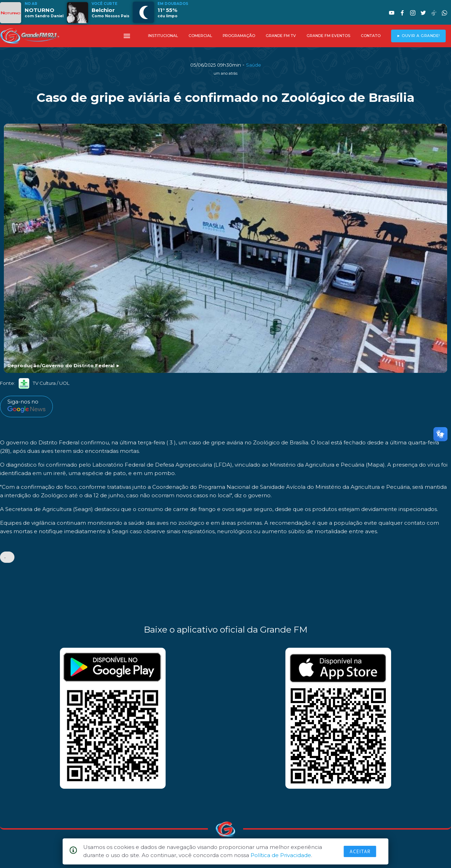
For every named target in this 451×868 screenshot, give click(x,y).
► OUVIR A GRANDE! (418, 36)
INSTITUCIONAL (163, 36)
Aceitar (360, 851)
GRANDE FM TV (281, 36)
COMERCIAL (200, 36)
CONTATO (371, 36)
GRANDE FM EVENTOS (328, 36)
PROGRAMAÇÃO (239, 36)
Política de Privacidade (281, 855)
